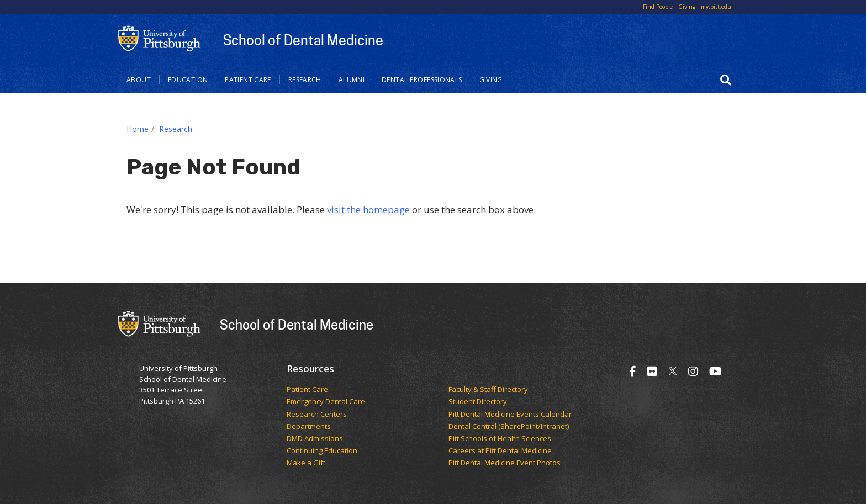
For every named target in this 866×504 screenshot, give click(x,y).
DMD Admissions (315, 439)
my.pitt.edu (716, 7)
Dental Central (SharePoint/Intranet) (509, 427)
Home (138, 129)
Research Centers (317, 415)
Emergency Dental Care (326, 402)
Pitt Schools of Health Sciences (500, 439)
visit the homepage (368, 209)
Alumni (352, 80)
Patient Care (248, 80)
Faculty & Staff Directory (488, 390)
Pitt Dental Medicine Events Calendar (510, 415)
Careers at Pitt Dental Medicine (500, 451)
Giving (687, 7)
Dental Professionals (422, 80)
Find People (658, 7)
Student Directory (478, 402)
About (139, 80)
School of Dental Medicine (303, 40)
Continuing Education (322, 451)
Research (305, 80)
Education (188, 80)
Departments (309, 427)
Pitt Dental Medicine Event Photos (505, 463)
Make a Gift (306, 463)
